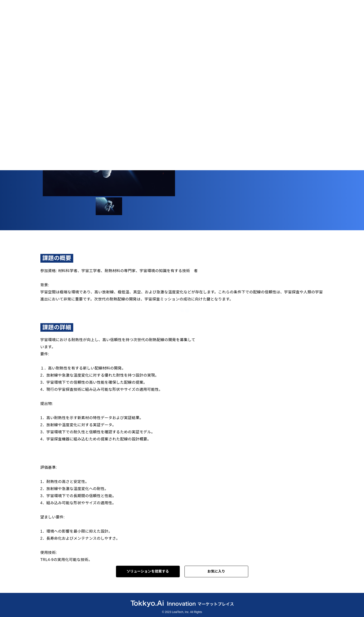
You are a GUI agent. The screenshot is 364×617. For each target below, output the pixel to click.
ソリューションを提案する (148, 571)
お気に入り (216, 571)
